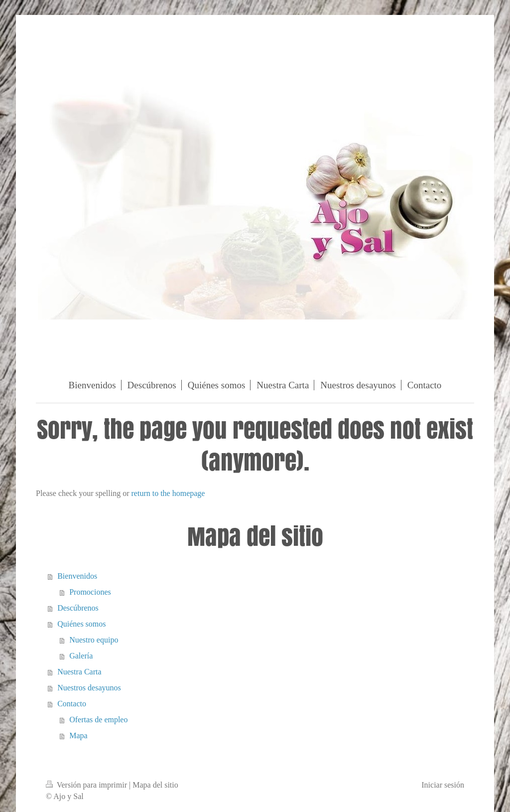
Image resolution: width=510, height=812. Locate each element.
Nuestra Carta (79, 672)
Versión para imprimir (87, 785)
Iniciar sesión (443, 785)
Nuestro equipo (94, 640)
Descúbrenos (78, 608)
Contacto (72, 704)
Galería (81, 656)
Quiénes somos (81, 624)
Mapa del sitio (155, 785)
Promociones (90, 592)
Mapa (78, 735)
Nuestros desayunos (89, 688)
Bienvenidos (77, 576)
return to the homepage (168, 493)
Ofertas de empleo (98, 720)
